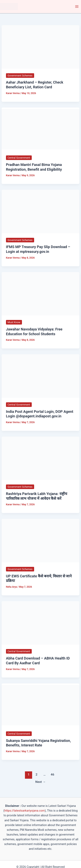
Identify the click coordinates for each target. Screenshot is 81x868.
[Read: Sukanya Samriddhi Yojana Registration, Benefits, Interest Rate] (40, 705)
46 (52, 775)
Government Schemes (20, 76)
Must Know (14, 322)
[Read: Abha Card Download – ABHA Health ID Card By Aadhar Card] (40, 623)
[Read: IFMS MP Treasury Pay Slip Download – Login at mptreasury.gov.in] (40, 211)
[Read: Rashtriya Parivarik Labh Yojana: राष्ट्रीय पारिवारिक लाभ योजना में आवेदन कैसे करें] (40, 458)
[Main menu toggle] (77, 7)
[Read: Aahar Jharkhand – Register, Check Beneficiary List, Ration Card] (40, 47)
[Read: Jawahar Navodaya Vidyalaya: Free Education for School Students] (40, 293)
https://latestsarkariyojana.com (25, 811)
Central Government (19, 158)
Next (40, 782)
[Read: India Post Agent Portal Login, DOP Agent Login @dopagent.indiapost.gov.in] (40, 376)
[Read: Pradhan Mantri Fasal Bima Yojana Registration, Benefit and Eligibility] (40, 129)
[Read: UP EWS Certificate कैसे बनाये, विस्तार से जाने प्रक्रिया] (40, 540)
